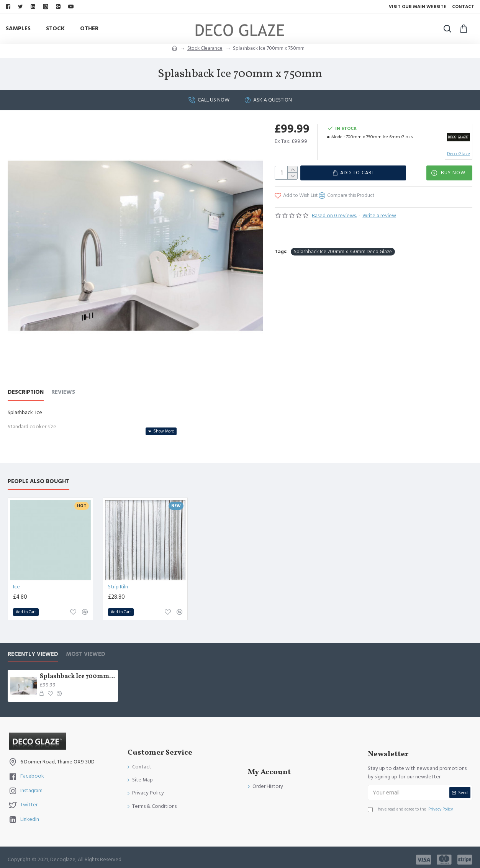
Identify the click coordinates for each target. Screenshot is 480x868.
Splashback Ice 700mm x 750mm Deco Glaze (343, 246)
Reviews (63, 392)
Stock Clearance (205, 48)
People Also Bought (38, 477)
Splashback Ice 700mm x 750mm (78, 672)
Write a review (379, 215)
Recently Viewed (33, 649)
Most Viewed (86, 649)
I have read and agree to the (411, 805)
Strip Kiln (118, 582)
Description (26, 392)
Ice (16, 582)
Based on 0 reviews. (334, 215)
